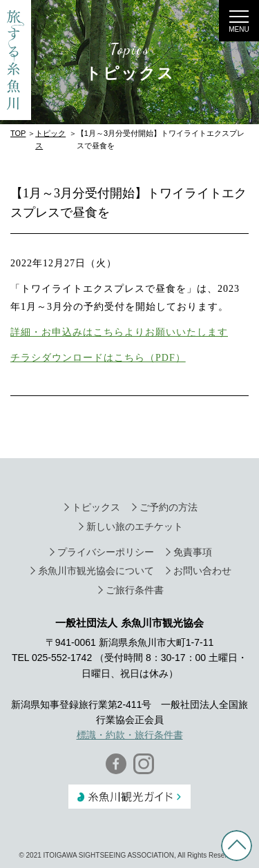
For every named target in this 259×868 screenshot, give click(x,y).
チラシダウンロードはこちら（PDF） (98, 358)
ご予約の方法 (169, 507)
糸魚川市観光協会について (96, 571)
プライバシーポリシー (106, 552)
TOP (18, 133)
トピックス (96, 507)
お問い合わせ (202, 571)
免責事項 (193, 552)
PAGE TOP (237, 846)
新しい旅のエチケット (135, 526)
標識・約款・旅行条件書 (130, 735)
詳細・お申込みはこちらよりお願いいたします (119, 332)
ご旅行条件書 (135, 590)
